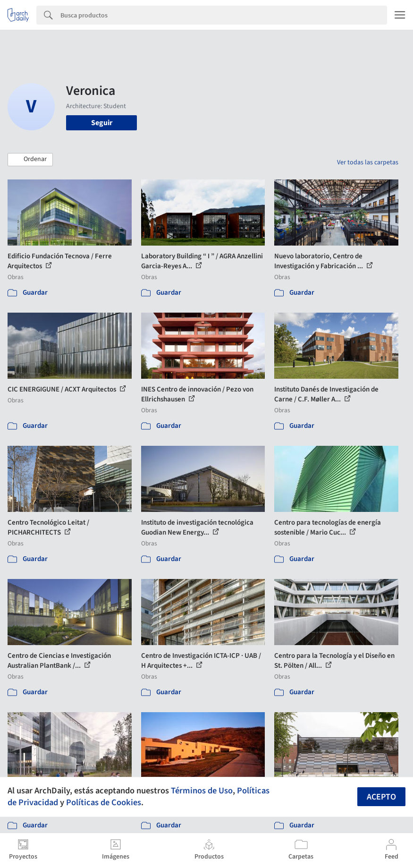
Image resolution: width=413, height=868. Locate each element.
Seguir (102, 123)
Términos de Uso (202, 791)
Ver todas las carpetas (368, 162)
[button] (30, 160)
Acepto (381, 797)
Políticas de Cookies (104, 802)
